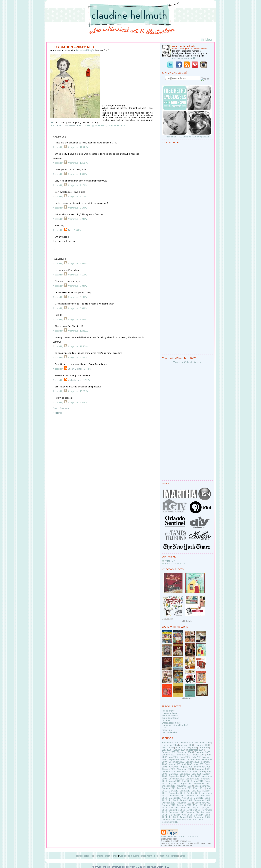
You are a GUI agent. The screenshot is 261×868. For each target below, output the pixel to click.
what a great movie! (172, 723)
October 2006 (169, 752)
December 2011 (176, 795)
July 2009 (197, 774)
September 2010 (202, 783)
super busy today (170, 718)
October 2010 (169, 786)
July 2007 (197, 757)
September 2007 (177, 759)
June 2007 (185, 757)
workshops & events (129, 856)
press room (146, 856)
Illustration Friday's (85, 50)
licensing (99, 856)
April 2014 (187, 815)
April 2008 (187, 764)
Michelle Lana (75, 380)
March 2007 (199, 755)
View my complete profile (184, 58)
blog (156, 856)
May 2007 (173, 757)
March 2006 (168, 747)
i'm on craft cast (170, 713)
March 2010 (174, 781)
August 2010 (186, 783)
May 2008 (198, 764)
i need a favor (169, 711)
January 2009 (169, 771)
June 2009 (185, 774)
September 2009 (177, 776)
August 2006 (179, 750)
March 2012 (174, 798)
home (182, 856)
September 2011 (177, 793)
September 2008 (202, 767)
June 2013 (185, 808)
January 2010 (193, 779)
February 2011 (184, 788)
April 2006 (180, 747)
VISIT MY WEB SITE (175, 564)
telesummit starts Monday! (175, 725)
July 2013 (197, 808)
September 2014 (202, 817)
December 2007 (176, 762)
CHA (52, 122)
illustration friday (73, 125)
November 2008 (185, 769)
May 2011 (173, 791)
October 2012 (169, 803)
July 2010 (173, 783)
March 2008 (174, 764)
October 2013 (193, 810)
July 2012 (173, 800)
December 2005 (170, 745)
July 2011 (197, 791)
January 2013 (169, 805)
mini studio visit (169, 732)
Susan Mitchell (75, 369)
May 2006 (192, 747)
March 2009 (199, 771)
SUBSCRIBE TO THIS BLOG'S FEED (179, 837)
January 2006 (186, 745)
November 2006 (185, 752)
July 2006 (167, 750)
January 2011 (169, 788)
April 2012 (187, 798)
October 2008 (169, 769)
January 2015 (169, 820)
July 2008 (173, 767)
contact (174, 856)
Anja (70, 230)
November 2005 (203, 743)
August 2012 (186, 800)
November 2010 (185, 786)
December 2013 (176, 812)
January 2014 (193, 812)
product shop (111, 856)
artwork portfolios (84, 856)
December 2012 (202, 803)
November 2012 (185, 803)
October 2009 (193, 776)
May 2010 (198, 781)
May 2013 (173, 808)
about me (164, 856)
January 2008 (193, 762)
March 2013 (199, 805)
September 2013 (177, 810)
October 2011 (193, 793)
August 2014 (186, 817)
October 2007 (193, 759)
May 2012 (198, 798)
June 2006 (203, 747)
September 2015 (170, 822)
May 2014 (198, 815)
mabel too (167, 730)
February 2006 (202, 745)
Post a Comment (61, 408)
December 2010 (202, 786)
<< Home (57, 413)
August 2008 (186, 767)
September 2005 (170, 743)
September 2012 (202, 800)
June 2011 (185, 791)
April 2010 (187, 781)
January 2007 (169, 755)
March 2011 (199, 788)
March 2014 (174, 815)
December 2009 (176, 779)
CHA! (165, 728)
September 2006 (195, 750)
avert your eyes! (170, 716)
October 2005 (187, 743)
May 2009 (173, 774)
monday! (166, 720)
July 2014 (173, 817)
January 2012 (193, 795)
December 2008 (202, 769)
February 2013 (184, 805)
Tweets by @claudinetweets (187, 362)
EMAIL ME (170, 561)
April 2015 (198, 820)
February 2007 (184, 755)
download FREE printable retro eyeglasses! (188, 137)
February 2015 (184, 820)
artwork (60, 125)
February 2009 (184, 771)
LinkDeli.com (168, 619)
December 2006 (202, 752)
